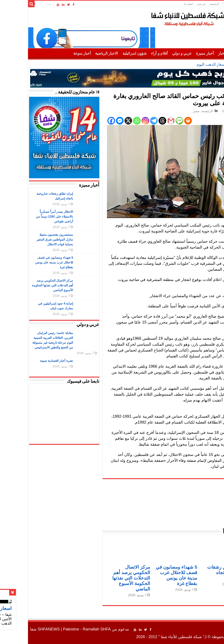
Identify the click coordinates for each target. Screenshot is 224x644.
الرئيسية (187, 4)
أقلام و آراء (132, 53)
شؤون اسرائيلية (108, 53)
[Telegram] (127, 121)
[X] (101, 121)
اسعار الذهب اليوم (184, 64)
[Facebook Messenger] (93, 121)
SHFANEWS (22, 629)
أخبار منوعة (55, 53)
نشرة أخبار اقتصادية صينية (30, 361)
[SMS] (153, 121)
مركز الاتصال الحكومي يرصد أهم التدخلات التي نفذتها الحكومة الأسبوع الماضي (104, 578)
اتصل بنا (162, 4)
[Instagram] (118, 121)
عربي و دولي (155, 53)
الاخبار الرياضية (80, 53)
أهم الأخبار (199, 53)
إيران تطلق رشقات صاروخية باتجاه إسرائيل (199, 572)
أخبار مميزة (178, 53)
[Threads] (136, 121)
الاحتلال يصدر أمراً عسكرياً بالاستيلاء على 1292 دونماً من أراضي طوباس (28, 216)
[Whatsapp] (110, 121)
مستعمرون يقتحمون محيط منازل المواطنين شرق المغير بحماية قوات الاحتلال (28, 239)
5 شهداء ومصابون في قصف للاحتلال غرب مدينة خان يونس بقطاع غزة (27, 262)
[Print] (161, 121)
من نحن (174, 4)
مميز (169, 111)
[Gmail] (144, 121)
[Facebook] (84, 121)
